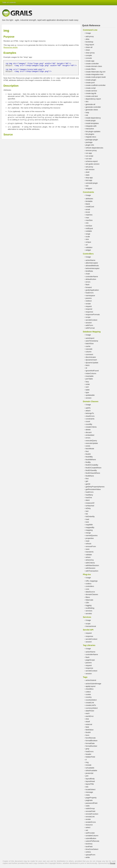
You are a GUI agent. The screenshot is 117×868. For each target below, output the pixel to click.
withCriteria (90, 563)
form (87, 735)
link (87, 787)
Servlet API (88, 630)
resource (89, 825)
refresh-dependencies (94, 148)
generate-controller (93, 107)
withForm (89, 325)
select (88, 827)
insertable (89, 376)
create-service (91, 91)
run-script (89, 156)
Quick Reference (91, 25)
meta (88, 795)
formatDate (90, 743)
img (87, 762)
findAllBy (89, 457)
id (86, 368)
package (89, 142)
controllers (90, 586)
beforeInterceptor (93, 268)
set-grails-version (93, 164)
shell (87, 172)
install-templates (92, 123)
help (87, 112)
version (88, 398)
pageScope (90, 660)
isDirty (88, 508)
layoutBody (90, 779)
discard (88, 432)
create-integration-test (94, 74)
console (89, 58)
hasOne (89, 497)
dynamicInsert (91, 360)
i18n (87, 603)
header (88, 754)
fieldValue (89, 730)
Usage (88, 33)
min (87, 223)
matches (89, 215)
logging (88, 605)
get (87, 481)
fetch (87, 365)
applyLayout (90, 686)
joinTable (89, 379)
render (88, 304)
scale (88, 237)
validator (89, 247)
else (87, 719)
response (89, 312)
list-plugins (90, 134)
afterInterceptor (92, 263)
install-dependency (93, 118)
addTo (88, 408)
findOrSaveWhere (93, 473)
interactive (90, 129)
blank (88, 204)
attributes (89, 199)
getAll (88, 484)
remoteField (90, 811)
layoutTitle (90, 784)
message (89, 792)
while (88, 857)
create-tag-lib (91, 93)
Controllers (88, 254)
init (87, 115)
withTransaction (92, 571)
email (88, 209)
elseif (88, 722)
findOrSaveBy (91, 470)
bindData (89, 271)
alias (87, 39)
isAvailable (90, 768)
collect (88, 692)
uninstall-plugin (92, 183)
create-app (90, 61)
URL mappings (91, 581)
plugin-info (90, 145)
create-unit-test (92, 96)
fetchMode (90, 449)
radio (88, 806)
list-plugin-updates (93, 131)
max (87, 218)
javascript (89, 773)
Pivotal (113, 863)
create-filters (91, 69)
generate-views (92, 110)
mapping (89, 530)
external (89, 724)
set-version (90, 169)
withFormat (90, 328)
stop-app (89, 178)
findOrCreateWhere (93, 468)
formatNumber (91, 746)
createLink (90, 703)
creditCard (90, 207)
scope (88, 317)
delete (88, 430)
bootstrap (89, 42)
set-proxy (89, 167)
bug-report (90, 45)
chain (88, 274)
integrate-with (91, 126)
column (88, 352)
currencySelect (92, 708)
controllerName (92, 277)
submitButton (91, 838)
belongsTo (90, 413)
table (87, 390)
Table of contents (9, 2)
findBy (88, 462)
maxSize (89, 220)
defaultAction (91, 279)
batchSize (90, 343)
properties (90, 538)
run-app (89, 153)
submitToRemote (92, 841)
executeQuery (91, 441)
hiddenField (90, 757)
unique (88, 242)
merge (88, 533)
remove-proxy (91, 150)
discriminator (91, 357)
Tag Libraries (89, 645)
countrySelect (91, 700)
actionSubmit (91, 680)
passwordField (91, 803)
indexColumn (91, 373)
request (89, 306)
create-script (91, 88)
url (87, 245)
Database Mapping (92, 332)
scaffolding (90, 608)
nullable (89, 231)
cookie (88, 694)
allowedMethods (92, 266)
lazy (87, 382)
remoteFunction (92, 814)
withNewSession (92, 565)
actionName (90, 260)
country (89, 697)
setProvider (90, 833)
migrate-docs (91, 137)
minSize (89, 226)
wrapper (89, 188)
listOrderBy (90, 516)
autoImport (90, 338)
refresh (88, 544)
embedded (90, 435)
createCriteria (91, 427)
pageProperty (91, 798)
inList (88, 212)
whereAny (90, 560)
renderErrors (91, 822)
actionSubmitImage (93, 684)
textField (89, 847)
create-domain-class (94, 66)
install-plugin (91, 121)
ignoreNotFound (92, 371)
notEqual (89, 228)
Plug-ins (87, 574)
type (87, 392)
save (87, 549)
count (88, 421)
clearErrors (90, 416)
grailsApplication (92, 290)
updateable (90, 395)
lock (87, 522)
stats (87, 175)
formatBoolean (91, 741)
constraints (90, 419)
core (87, 589)
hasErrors (89, 293)
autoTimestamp (92, 341)
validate (89, 555)
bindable (89, 201)
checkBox (89, 689)
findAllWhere (91, 460)
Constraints (88, 192)
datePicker (90, 711)
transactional (91, 626)
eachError (90, 716)
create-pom (90, 83)
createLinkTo (91, 705)
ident (87, 500)
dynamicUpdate (92, 363)
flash (87, 285)
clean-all (89, 47)
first (87, 479)
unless (88, 852)
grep (87, 749)
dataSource (90, 592)
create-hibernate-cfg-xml (95, 72)
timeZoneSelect (92, 849)
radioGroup (90, 808)
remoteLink (90, 817)
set (87, 830)
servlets (89, 614)
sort (87, 387)
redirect (89, 301)
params (89, 298)
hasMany (89, 495)
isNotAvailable (91, 770)
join (87, 776)
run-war (89, 159)
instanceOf (90, 503)
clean (88, 50)
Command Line (90, 30)
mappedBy (90, 527)
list (87, 514)
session (89, 323)
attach (88, 411)
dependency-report (93, 99)
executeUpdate (92, 443)
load (87, 519)
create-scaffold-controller (96, 85)
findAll (88, 454)
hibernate (89, 600)
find (87, 451)
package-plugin (92, 140)
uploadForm (90, 855)
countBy (89, 424)
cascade (89, 349)
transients (89, 552)
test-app (89, 180)
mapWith (89, 525)
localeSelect (90, 789)
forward (89, 287)
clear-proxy (90, 53)
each (87, 713)
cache (88, 346)
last (87, 511)
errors (88, 282)
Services (87, 617)
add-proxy (90, 36)
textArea (89, 844)
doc (87, 102)
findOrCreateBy (92, 465)
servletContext (91, 320)
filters (88, 597)
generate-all (90, 104)
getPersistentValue (93, 489)
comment (89, 354)
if (86, 760)
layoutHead (90, 781)
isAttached (90, 506)
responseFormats (93, 314)
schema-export (92, 161)
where (88, 557)
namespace (90, 296)
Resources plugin (11, 47)
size (87, 239)
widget (88, 250)
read (87, 541)
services (89, 611)
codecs (88, 584)
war (87, 186)
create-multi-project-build (96, 77)
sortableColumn (92, 836)
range (88, 234)
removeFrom (91, 546)
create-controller (92, 64)
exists (88, 446)
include (88, 765)
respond (89, 309)
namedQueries (91, 535)
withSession (90, 568)
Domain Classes (91, 401)
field (87, 727)
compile (89, 55)
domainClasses (92, 594)
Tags (85, 677)
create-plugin (91, 80)
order (88, 384)
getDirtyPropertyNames (95, 487)
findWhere (90, 476)
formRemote (91, 738)
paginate (89, 800)
